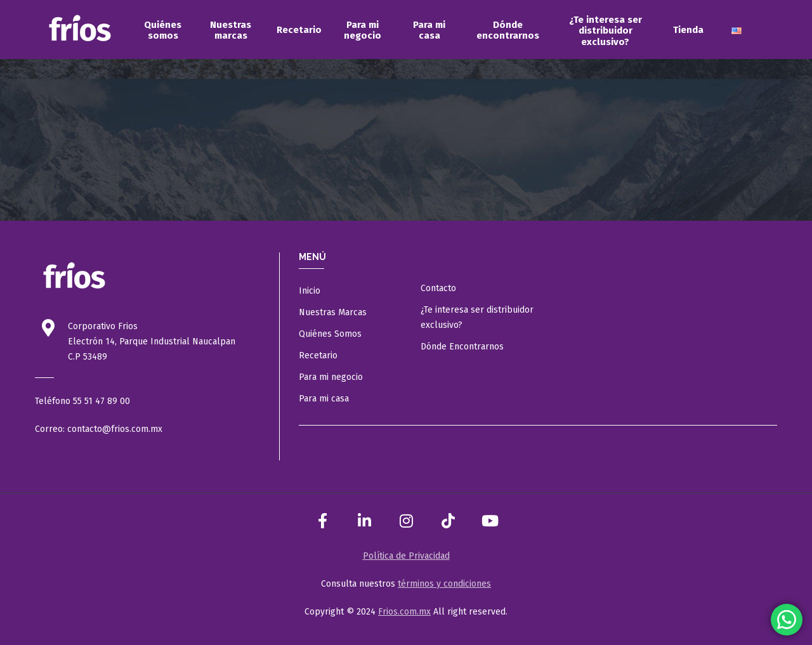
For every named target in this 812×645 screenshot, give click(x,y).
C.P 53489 (88, 357)
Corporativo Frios (103, 326)
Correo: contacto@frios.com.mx (99, 429)
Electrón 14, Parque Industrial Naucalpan (152, 342)
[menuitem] (163, 30)
